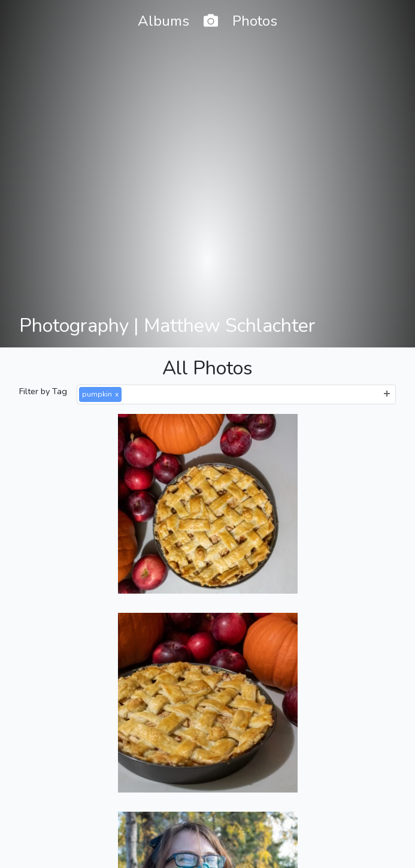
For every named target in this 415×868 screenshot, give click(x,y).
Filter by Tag (43, 391)
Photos (255, 21)
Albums (163, 21)
